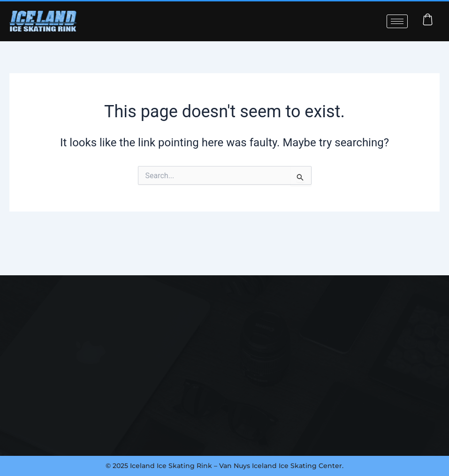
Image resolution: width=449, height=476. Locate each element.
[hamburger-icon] (397, 21)
